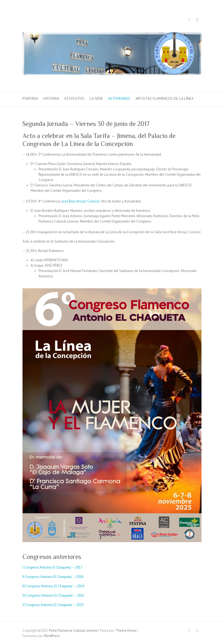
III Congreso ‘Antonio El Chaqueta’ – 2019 (53, 586)
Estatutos (74, 98)
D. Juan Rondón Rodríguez (50, 211)
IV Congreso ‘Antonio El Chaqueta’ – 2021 (53, 595)
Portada (30, 98)
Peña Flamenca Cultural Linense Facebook (189, 20)
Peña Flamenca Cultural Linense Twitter (197, 20)
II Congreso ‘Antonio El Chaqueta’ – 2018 (53, 577)
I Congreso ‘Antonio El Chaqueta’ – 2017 (53, 567)
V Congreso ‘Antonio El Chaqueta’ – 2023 (53, 605)
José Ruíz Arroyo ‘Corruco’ (81, 201)
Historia (51, 98)
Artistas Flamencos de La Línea (165, 98)
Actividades (119, 98)
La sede (96, 98)
